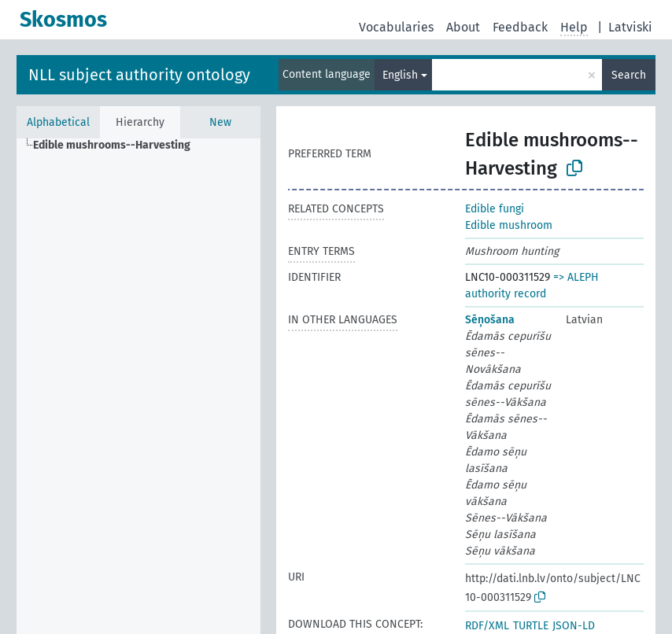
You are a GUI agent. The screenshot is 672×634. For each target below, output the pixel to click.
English (400, 75)
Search (629, 75)
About (463, 27)
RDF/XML (487, 626)
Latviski (630, 27)
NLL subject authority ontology (139, 75)
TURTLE (531, 626)
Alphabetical (58, 122)
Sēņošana (490, 320)
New (220, 122)
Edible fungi (495, 209)
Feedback (520, 27)
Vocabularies (396, 27)
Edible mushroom (509, 225)
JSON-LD (574, 626)
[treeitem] (118, 146)
